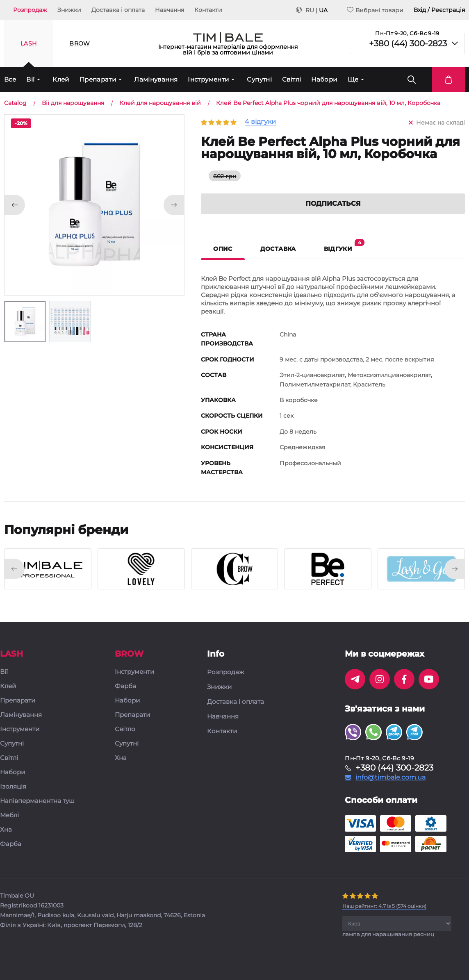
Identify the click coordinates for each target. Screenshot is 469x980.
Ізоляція (13, 787)
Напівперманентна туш (37, 801)
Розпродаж (30, 10)
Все (10, 79)
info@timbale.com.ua (390, 778)
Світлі (291, 79)
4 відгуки (260, 122)
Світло (125, 729)
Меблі (9, 815)
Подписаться (333, 204)
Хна (6, 830)
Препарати (98, 79)
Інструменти (208, 79)
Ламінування (156, 79)
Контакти (208, 10)
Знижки (69, 10)
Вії (30, 79)
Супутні (259, 79)
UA (323, 10)
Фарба (11, 844)
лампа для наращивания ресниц (388, 934)
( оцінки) (384, 906)
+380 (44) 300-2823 (408, 43)
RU (310, 10)
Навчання (170, 10)
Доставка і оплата (118, 10)
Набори (324, 79)
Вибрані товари (375, 10)
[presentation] (14, 569)
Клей (61, 79)
